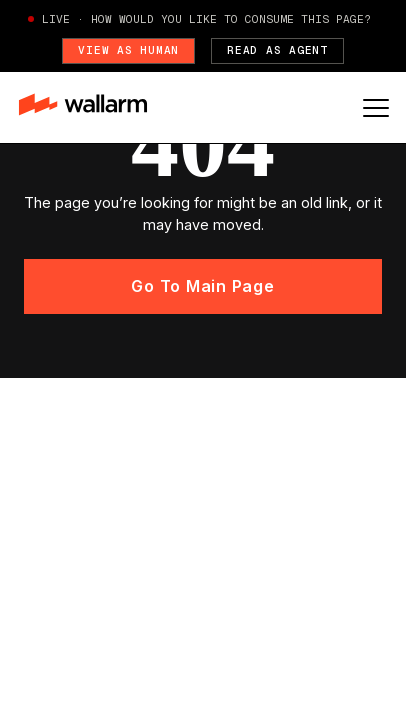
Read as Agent (277, 50)
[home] (92, 107)
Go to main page (202, 286)
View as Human (128, 50)
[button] (376, 108)
